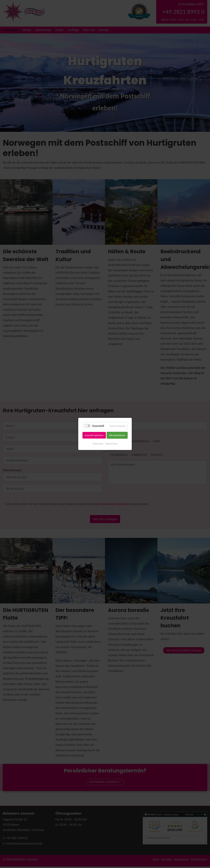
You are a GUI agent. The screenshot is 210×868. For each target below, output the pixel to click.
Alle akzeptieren (117, 435)
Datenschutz (112, 444)
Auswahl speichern (94, 435)
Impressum (98, 444)
